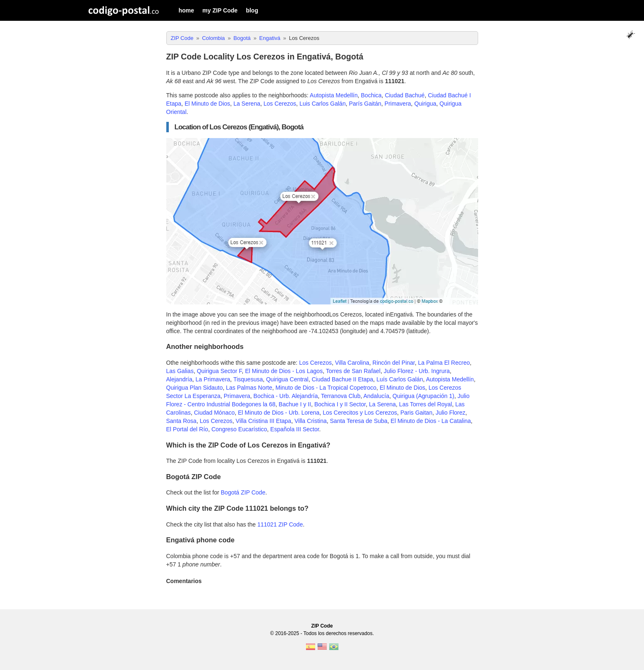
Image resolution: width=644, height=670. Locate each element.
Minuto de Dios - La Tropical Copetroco (326, 388)
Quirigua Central (287, 379)
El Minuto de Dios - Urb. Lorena (279, 413)
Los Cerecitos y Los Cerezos (360, 413)
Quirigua (425, 104)
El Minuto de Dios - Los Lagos (284, 371)
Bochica (371, 95)
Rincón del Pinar (394, 363)
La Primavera (213, 379)
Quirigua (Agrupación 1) (423, 396)
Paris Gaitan (416, 413)
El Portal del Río (187, 429)
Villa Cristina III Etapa (264, 421)
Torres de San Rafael (353, 371)
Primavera (398, 104)
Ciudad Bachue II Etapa (343, 379)
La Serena (247, 104)
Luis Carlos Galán (322, 104)
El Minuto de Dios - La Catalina (431, 421)
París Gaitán (365, 104)
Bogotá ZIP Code (243, 492)
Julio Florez (451, 413)
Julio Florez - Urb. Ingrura (417, 371)
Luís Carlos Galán (400, 379)
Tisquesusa (248, 379)
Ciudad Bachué (405, 95)
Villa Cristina (311, 421)
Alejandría (179, 379)
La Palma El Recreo (444, 363)
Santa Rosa (181, 421)
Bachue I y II (295, 404)
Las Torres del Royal (426, 404)
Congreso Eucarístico (239, 429)
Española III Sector (295, 429)
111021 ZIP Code (280, 524)
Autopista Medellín (334, 95)
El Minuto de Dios (207, 104)
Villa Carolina (352, 363)
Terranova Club (341, 396)
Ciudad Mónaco (214, 413)
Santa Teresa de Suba (359, 421)
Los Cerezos (280, 104)
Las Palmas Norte (249, 388)
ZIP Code (322, 626)
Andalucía (376, 396)
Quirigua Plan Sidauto (195, 388)
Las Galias (180, 371)
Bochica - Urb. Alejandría (286, 396)
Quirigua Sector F (219, 371)
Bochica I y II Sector (340, 404)
